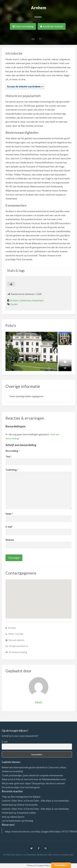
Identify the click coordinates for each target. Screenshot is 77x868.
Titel (9, 457)
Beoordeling (13, 451)
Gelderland (25, 300)
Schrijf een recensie (51, 26)
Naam (9, 514)
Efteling (29, 821)
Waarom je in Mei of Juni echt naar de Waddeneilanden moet (34, 779)
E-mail (9, 527)
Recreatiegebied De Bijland (26, 797)
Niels (39, 702)
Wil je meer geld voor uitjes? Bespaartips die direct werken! (33, 783)
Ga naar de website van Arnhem (24, 86)
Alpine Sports (17, 817)
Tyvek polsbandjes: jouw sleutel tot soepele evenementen (32, 775)
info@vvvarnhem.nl (18, 646)
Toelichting (12, 470)
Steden (38, 17)
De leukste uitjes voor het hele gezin (21, 787)
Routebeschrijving (18, 652)
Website (10, 540)
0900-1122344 (16, 634)
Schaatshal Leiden (26, 813)
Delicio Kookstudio (27, 805)
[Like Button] (11, 284)
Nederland (38, 300)
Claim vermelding (23, 26)
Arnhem (14, 300)
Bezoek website (17, 640)
